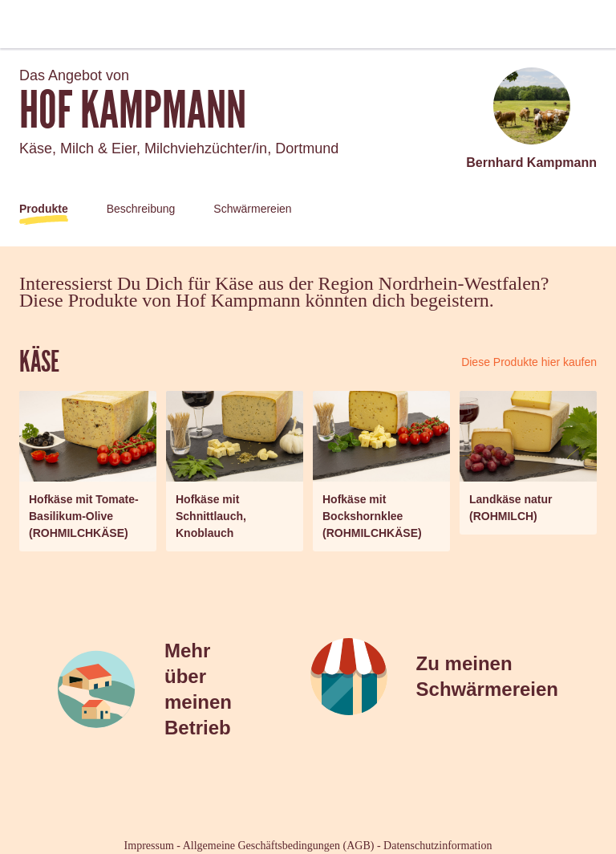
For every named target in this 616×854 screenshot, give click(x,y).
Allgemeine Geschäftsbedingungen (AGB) (279, 846)
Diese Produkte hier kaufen (529, 362)
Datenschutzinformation (438, 846)
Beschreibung (141, 209)
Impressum (149, 846)
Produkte (44, 209)
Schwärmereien (252, 209)
